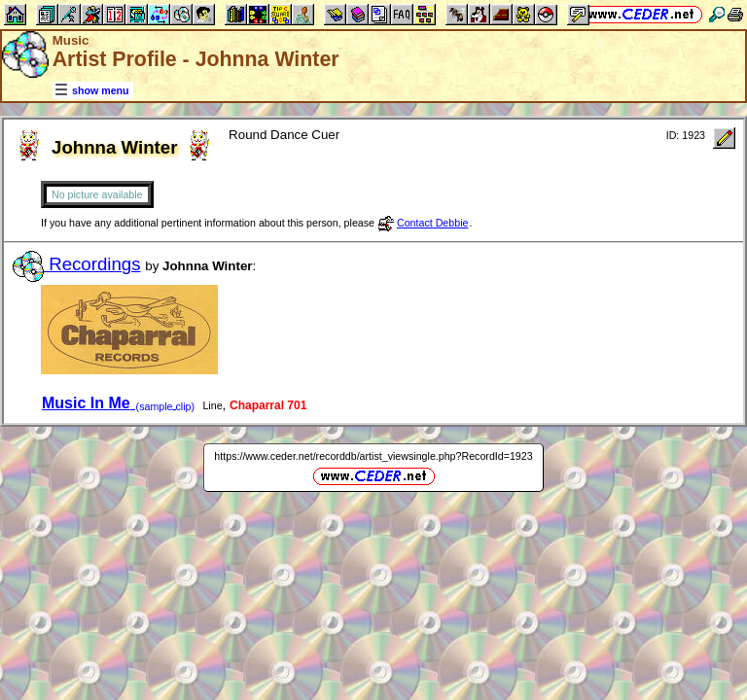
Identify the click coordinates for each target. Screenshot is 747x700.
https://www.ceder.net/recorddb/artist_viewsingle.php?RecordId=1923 (373, 456)
